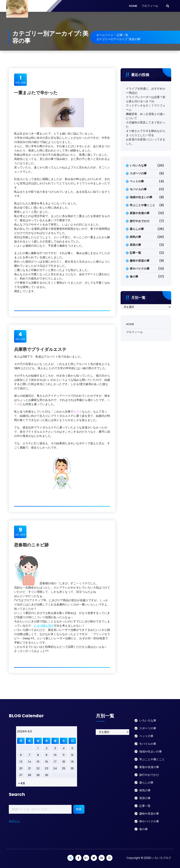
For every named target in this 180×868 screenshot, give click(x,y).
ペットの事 (137, 181)
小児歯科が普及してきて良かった (146, 125)
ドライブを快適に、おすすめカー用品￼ (146, 91)
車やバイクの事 (140, 269)
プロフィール (150, 6)
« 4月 (22, 783)
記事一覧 (123, 35)
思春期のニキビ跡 (31, 545)
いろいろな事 (138, 165)
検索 (79, 809)
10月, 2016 (21, 80)
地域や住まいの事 (141, 197)
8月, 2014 (20, 532)
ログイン (14, 821)
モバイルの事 (138, 189)
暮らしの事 (137, 229)
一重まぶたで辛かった (36, 93)
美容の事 (135, 245)
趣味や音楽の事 (140, 261)
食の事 (134, 277)
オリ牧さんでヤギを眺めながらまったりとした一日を (146, 133)
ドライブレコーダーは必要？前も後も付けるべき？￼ (146, 99)
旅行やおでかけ (140, 221)
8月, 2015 (20, 336)
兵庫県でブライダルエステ (40, 349)
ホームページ (105, 35)
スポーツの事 (138, 173)
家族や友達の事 (140, 213)
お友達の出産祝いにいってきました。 (146, 141)
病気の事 (135, 237)
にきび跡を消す (44, 626)
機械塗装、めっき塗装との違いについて (146, 116)
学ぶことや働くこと (142, 205)
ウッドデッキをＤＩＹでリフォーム (146, 108)
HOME (133, 6)
